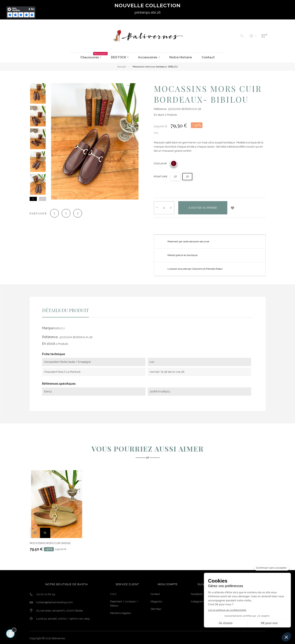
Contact (155, 592)
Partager (56, 213)
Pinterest (86, 213)
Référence (160, 107)
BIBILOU (60, 327)
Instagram (197, 600)
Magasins (156, 600)
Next (33, 197)
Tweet (71, 213)
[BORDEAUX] (174, 162)
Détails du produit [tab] (65, 309)
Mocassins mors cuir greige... (51, 541)
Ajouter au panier (203, 206)
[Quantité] (164, 206)
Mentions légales (120, 611)
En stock (159, 113)
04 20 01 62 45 (46, 593)
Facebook (197, 592)
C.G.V (113, 592)
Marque (48, 326)
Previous (43, 197)
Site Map (156, 607)
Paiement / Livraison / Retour (124, 602)
